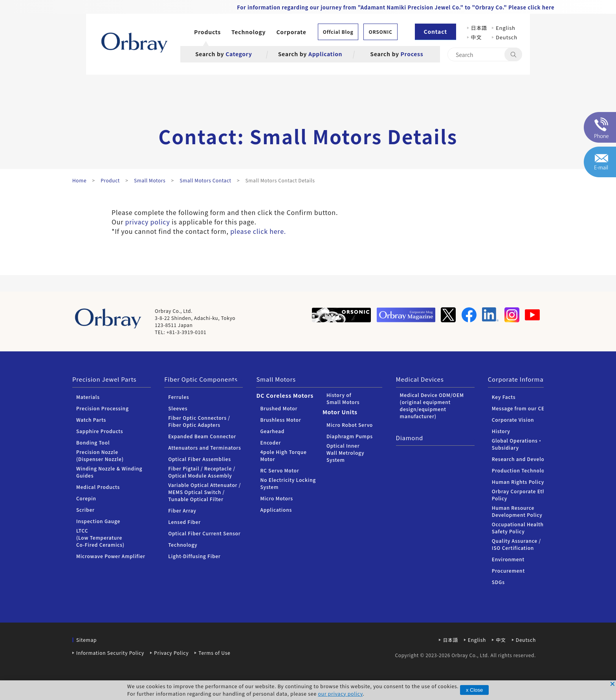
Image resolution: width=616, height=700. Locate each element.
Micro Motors (276, 498)
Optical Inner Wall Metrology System (345, 453)
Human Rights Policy (518, 482)
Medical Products (98, 487)
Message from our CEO (520, 408)
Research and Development (526, 459)
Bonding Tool (93, 442)
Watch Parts (91, 420)
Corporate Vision (513, 420)
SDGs (498, 582)
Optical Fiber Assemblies (200, 459)
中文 (479, 37)
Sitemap (86, 640)
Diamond (410, 438)
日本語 (479, 28)
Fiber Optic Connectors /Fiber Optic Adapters (199, 421)
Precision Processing (103, 408)
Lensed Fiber (184, 522)
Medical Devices (420, 379)
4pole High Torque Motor (283, 455)
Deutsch (507, 37)
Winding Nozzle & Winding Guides (109, 472)
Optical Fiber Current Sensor (204, 533)
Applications (276, 510)
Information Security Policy (110, 653)
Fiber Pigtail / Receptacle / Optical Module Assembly (202, 472)
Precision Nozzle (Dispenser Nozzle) (100, 455)
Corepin (86, 498)
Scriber (85, 510)
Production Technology (521, 470)
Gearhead (272, 431)
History (501, 431)
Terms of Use (214, 653)
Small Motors (276, 379)
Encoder (270, 442)
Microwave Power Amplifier (111, 556)
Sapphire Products (100, 431)
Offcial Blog (338, 32)
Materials (88, 397)
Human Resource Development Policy (517, 511)
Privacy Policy (171, 653)
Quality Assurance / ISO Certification (516, 544)
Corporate (291, 32)
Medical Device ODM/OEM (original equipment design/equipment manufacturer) (432, 405)
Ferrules (179, 397)
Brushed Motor (279, 408)
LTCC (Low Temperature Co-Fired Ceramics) (100, 537)
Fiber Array (182, 510)
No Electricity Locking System (288, 483)
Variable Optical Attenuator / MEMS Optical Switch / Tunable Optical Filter (204, 492)
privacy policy (148, 222)
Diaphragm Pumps (350, 436)
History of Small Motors (343, 398)
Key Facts (504, 397)
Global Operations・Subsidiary (517, 444)
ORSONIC (380, 32)
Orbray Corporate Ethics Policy (522, 495)
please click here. (258, 231)
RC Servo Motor (280, 470)
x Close (474, 690)
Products (207, 32)
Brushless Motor (280, 420)
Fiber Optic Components (201, 379)
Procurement (508, 570)
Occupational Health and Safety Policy (523, 528)
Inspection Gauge (98, 521)
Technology (248, 32)
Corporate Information (522, 379)
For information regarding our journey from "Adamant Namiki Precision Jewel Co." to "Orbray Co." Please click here (396, 7)
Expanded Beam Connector (202, 436)
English (506, 28)
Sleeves (178, 408)
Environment (508, 559)
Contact (435, 31)
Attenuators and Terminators (204, 447)
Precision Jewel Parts (104, 379)
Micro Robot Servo (350, 425)
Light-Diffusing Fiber (194, 556)
